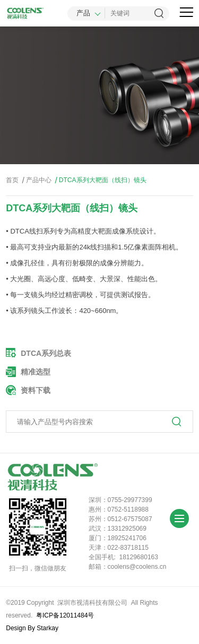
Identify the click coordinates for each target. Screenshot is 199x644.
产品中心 (36, 180)
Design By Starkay (32, 628)
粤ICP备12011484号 (65, 615)
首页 (12, 180)
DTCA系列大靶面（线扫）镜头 (99, 180)
